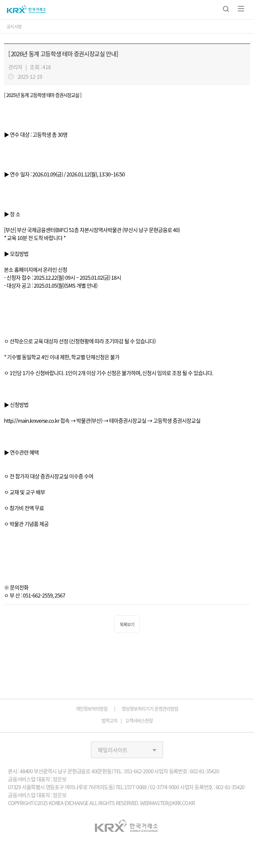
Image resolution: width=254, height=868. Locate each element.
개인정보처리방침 (92, 708)
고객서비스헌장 (139, 720)
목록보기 (127, 624)
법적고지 (109, 720)
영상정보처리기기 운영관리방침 (150, 708)
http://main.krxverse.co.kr (32, 420)
